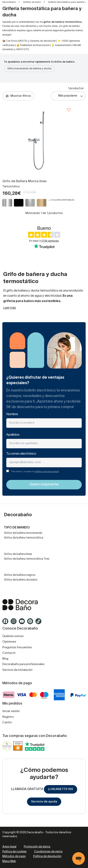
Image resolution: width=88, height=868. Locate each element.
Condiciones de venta (48, 852)
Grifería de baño (32, 2)
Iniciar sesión (11, 711)
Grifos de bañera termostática (24, 538)
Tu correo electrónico (21, 454)
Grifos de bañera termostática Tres (27, 559)
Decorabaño (9, 2)
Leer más (10, 308)
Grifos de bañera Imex (18, 554)
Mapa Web (9, 861)
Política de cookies (14, 852)
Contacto (9, 653)
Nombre (12, 414)
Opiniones (9, 642)
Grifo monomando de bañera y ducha (29, 69)
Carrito (7, 723)
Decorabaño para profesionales (23, 664)
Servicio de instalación (17, 670)
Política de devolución (47, 856)
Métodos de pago (14, 856)
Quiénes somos (13, 636)
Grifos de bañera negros (20, 575)
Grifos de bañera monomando (23, 533)
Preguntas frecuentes (17, 647)
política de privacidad (47, 472)
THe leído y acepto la (35, 472)
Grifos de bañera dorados (21, 580)
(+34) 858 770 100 (61, 789)
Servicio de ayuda (44, 802)
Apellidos (13, 435)
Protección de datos (37, 847)
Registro (8, 717)
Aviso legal (9, 847)
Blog (5, 659)
